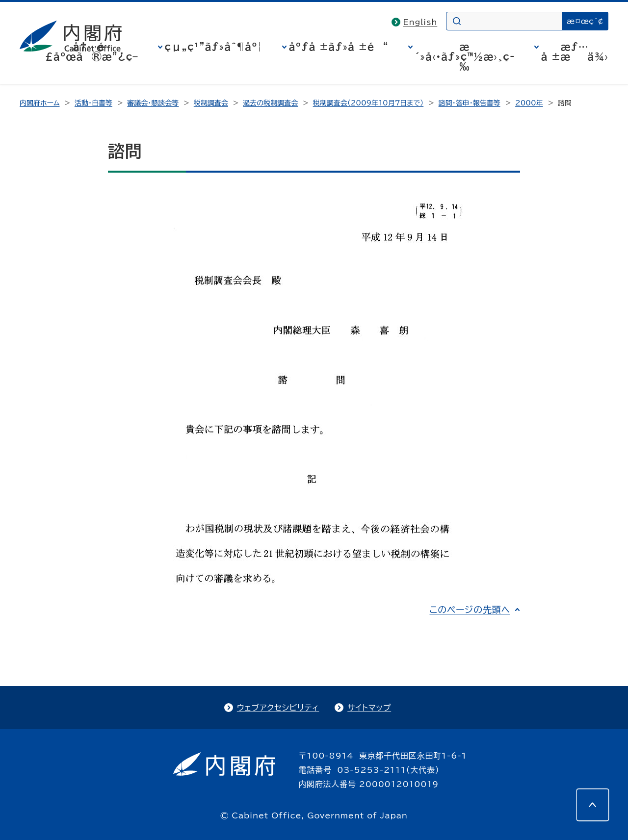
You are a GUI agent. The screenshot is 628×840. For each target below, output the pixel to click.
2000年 (529, 103)
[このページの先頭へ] (593, 805)
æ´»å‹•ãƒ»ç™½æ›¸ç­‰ (465, 56)
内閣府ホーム (39, 103)
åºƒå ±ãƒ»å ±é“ (339, 47)
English (420, 22)
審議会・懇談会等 (153, 103)
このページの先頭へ (470, 610)
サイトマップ (369, 708)
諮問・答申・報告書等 (470, 103)
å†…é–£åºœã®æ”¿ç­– (92, 51)
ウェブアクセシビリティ (278, 708)
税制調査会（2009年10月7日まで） (368, 103)
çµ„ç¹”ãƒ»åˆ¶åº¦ (214, 47)
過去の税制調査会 (270, 103)
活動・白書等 (93, 103)
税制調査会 (211, 103)
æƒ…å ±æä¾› (575, 51)
